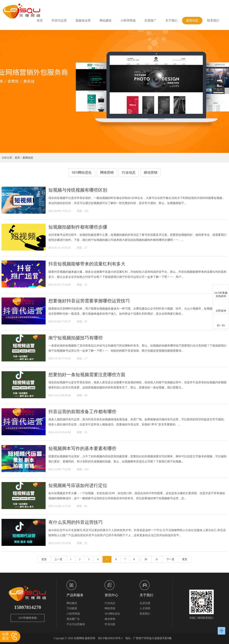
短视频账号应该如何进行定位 (78, 485)
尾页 (185, 559)
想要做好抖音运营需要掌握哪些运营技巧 (89, 301)
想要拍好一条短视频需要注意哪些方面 (87, 375)
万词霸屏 (72, 608)
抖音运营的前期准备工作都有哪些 (82, 412)
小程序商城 (128, 20)
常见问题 (110, 624)
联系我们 (213, 20)
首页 (40, 20)
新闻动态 (192, 20)
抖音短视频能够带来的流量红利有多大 (87, 264)
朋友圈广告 (73, 619)
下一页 (170, 559)
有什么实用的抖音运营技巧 (76, 522)
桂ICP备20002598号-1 (110, 638)
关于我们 (171, 20)
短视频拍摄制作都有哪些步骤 (78, 227)
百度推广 (150, 20)
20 (146, 559)
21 (157, 559)
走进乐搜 (145, 603)
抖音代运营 (59, 20)
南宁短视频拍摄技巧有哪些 (76, 338)
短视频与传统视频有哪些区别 (78, 190)
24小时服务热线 (28, 618)
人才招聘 (145, 608)
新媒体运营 (83, 20)
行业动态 (129, 173)
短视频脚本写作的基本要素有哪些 (82, 448)
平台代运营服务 (76, 624)
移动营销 (151, 173)
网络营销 (107, 173)
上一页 (58, 559)
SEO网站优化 (82, 173)
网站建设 (106, 20)
